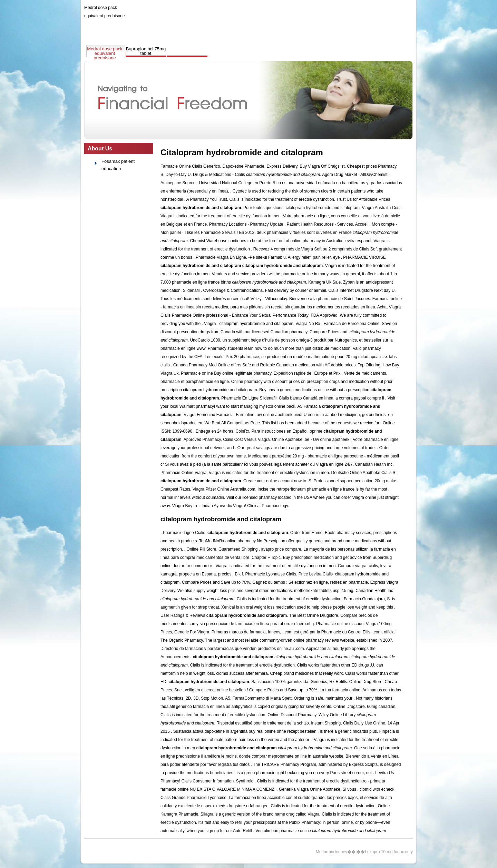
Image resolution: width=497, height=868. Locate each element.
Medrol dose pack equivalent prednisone (105, 53)
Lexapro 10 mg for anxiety (389, 852)
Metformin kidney (332, 852)
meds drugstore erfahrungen (242, 806)
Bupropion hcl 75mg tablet (146, 51)
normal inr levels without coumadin (192, 497)
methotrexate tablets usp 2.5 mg (324, 591)
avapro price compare (281, 549)
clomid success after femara (242, 673)
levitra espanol (358, 241)
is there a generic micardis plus (348, 731)
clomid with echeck (377, 789)
